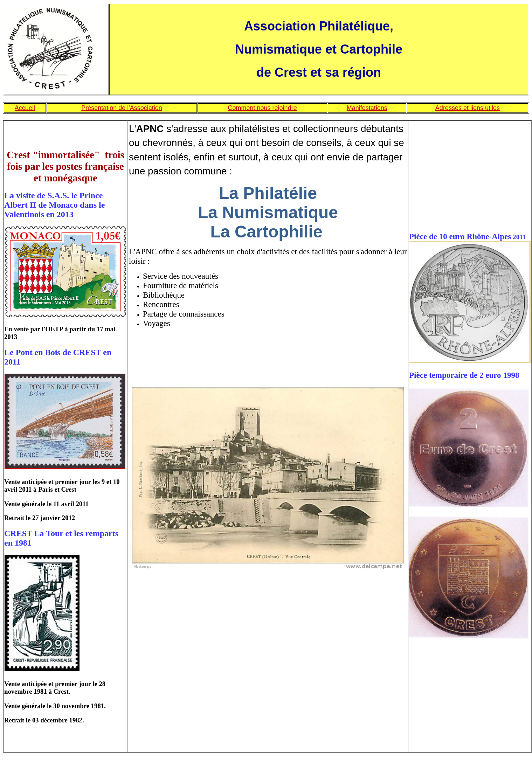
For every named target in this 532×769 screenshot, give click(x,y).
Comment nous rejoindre (262, 108)
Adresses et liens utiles (468, 108)
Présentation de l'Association (122, 108)
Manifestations (367, 108)
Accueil (25, 108)
